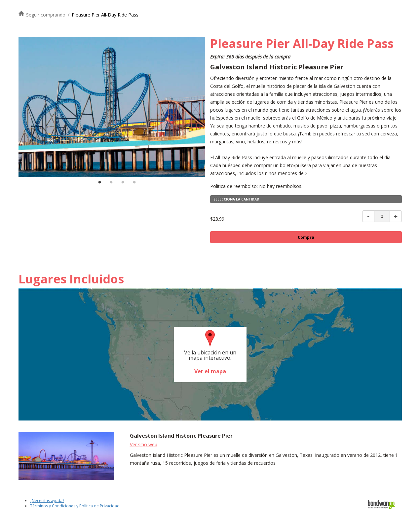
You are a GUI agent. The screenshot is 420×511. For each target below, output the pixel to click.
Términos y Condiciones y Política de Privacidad (75, 506)
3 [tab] (123, 182)
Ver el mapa (210, 371)
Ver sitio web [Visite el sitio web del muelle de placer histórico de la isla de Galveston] (144, 444)
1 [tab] (99, 182)
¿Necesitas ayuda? (47, 501)
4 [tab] (134, 182)
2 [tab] (111, 182)
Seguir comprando (46, 15)
